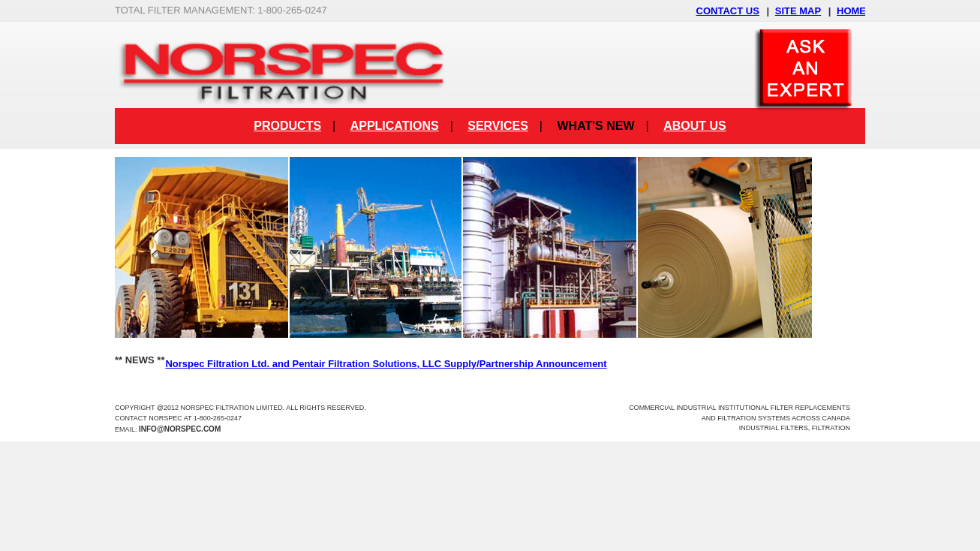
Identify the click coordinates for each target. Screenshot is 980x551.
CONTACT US (728, 11)
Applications (395, 126)
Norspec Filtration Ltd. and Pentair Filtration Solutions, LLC (386, 364)
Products (287, 126)
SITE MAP (798, 11)
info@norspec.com (180, 429)
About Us (695, 126)
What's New (595, 126)
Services (498, 126)
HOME (851, 11)
